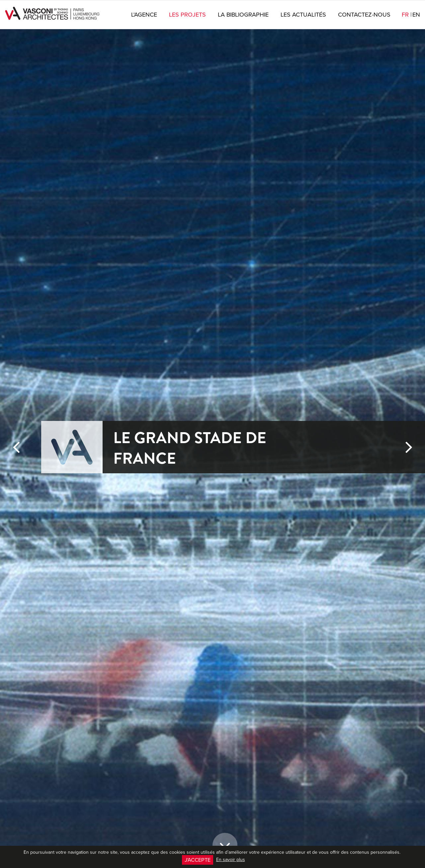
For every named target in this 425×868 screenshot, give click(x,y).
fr (407, 14)
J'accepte (198, 860)
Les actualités (303, 14)
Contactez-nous (364, 14)
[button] (16, 652)
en (416, 14)
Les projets (187, 14)
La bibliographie (243, 14)
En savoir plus (231, 859)
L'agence (144, 14)
